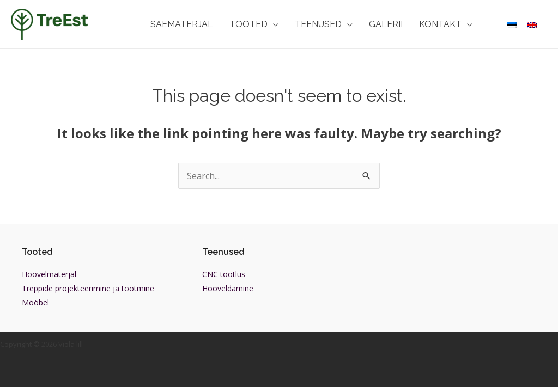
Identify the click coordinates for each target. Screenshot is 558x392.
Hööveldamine (228, 288)
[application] (273, 24)
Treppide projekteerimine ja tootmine (88, 288)
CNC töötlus (224, 274)
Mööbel (35, 302)
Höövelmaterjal (49, 274)
